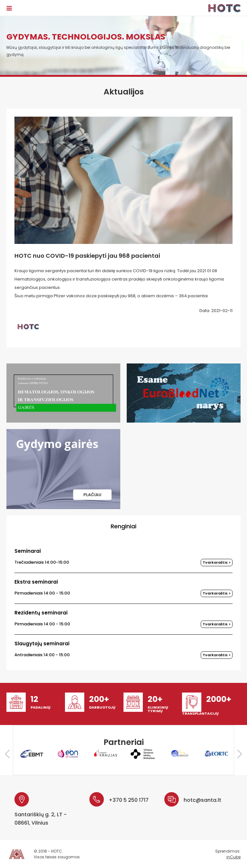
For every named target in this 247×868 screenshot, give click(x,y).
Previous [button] (7, 754)
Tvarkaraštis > (217, 562)
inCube (233, 857)
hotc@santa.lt (202, 800)
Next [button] (240, 754)
